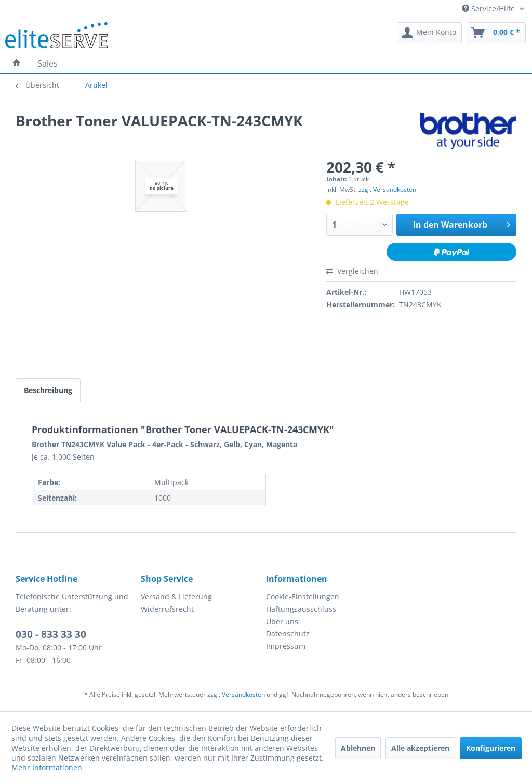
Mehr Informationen (47, 768)
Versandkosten (243, 694)
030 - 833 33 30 (51, 634)
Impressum (286, 646)
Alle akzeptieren (420, 748)
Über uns (282, 622)
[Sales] (48, 63)
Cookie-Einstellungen (303, 597)
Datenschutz (288, 633)
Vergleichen (352, 271)
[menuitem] (429, 33)
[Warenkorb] (496, 33)
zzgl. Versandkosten (387, 190)
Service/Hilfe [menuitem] (489, 9)
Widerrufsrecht (167, 609)
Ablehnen (358, 748)
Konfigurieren (491, 748)
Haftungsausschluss (301, 609)
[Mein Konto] (429, 33)
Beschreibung (48, 390)
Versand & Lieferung (176, 597)
